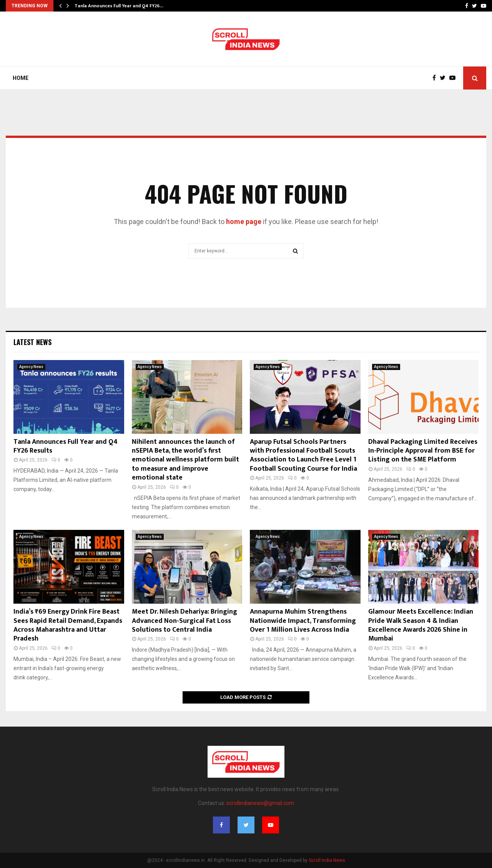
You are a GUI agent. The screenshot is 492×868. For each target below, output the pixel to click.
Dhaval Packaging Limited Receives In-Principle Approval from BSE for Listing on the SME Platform (423, 451)
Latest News (32, 342)
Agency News (31, 367)
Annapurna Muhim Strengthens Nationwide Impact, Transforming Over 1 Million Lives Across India (303, 621)
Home (21, 78)
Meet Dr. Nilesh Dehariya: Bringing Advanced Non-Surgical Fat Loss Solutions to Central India (184, 621)
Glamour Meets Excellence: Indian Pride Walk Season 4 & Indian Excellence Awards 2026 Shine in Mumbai (421, 625)
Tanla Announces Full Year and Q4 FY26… (119, 6)
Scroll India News (327, 860)
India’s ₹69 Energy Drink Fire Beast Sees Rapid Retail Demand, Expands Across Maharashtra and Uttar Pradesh (68, 625)
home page (244, 222)
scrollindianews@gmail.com (260, 803)
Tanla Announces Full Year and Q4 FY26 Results (66, 446)
